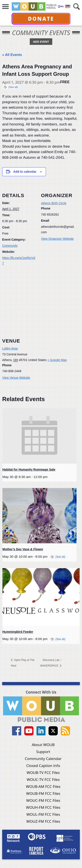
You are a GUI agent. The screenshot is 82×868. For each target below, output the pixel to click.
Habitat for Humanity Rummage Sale (29, 469)
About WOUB (43, 745)
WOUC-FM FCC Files (43, 800)
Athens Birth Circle (54, 203)
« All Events (12, 55)
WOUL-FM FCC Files (43, 814)
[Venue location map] (41, 300)
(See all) (13, 87)
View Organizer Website (58, 239)
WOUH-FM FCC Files (43, 807)
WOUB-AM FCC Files (43, 786)
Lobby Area (10, 348)
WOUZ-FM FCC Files (43, 821)
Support (43, 752)
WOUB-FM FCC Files (43, 793)
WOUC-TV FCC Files (43, 779)
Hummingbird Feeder (18, 632)
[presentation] (39, 436)
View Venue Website (16, 378)
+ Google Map (57, 360)
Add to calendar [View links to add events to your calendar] (25, 172)
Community (10, 246)
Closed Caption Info (43, 766)
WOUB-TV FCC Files (43, 773)
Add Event (41, 42)
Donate (41, 19)
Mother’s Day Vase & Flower (23, 549)
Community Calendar (43, 759)
